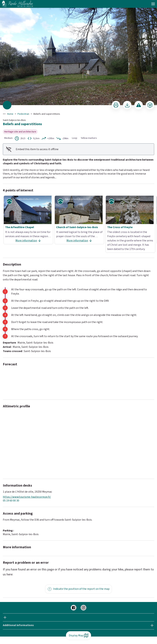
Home (10, 114)
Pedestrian (23, 114)
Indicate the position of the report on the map (78, 589)
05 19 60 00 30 (11, 501)
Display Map (78, 635)
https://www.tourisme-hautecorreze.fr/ (27, 497)
